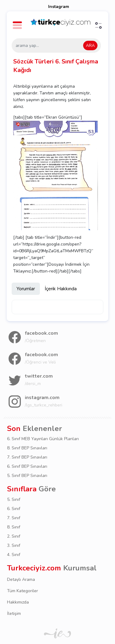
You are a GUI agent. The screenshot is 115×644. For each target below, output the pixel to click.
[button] (18, 22)
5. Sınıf (14, 499)
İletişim (14, 614)
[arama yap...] (56, 46)
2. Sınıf (14, 536)
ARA (90, 46)
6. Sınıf (14, 509)
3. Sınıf (14, 545)
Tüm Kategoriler (23, 591)
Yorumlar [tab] (26, 289)
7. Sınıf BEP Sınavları (27, 457)
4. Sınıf (14, 555)
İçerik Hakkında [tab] (61, 289)
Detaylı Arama (21, 579)
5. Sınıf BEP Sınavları (27, 476)
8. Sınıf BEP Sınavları (27, 448)
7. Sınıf (14, 518)
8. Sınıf (14, 527)
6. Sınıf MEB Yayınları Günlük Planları (43, 439)
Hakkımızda (18, 602)
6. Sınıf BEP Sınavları (27, 466)
